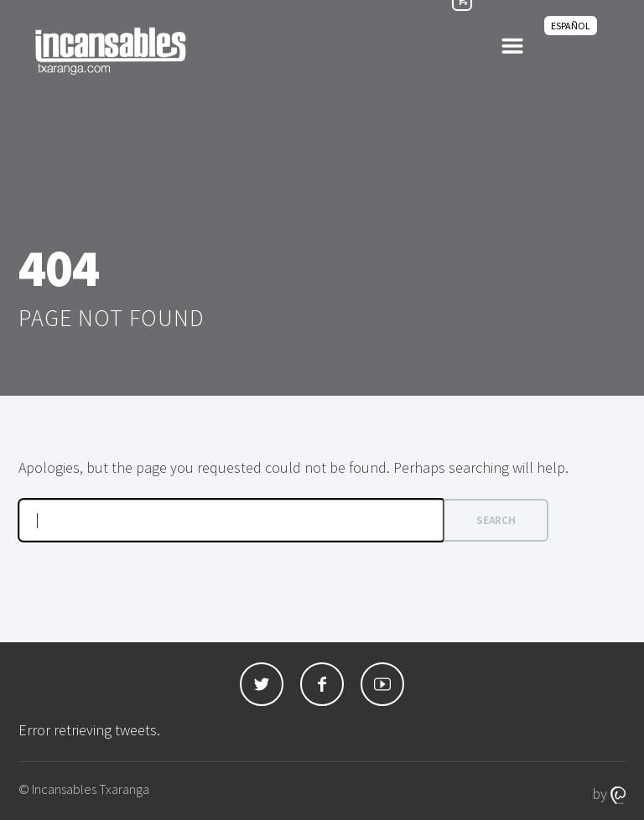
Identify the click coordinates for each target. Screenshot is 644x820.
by (609, 794)
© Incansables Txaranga (84, 789)
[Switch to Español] (571, 26)
